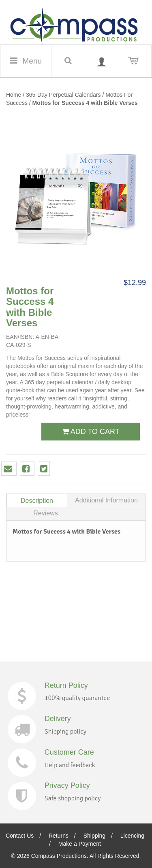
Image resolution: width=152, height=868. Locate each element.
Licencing (132, 836)
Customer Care (69, 752)
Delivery (58, 719)
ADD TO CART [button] (91, 432)
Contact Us (20, 836)
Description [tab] (37, 501)
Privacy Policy (67, 785)
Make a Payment (80, 844)
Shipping (95, 836)
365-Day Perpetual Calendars (64, 95)
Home (14, 95)
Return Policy (66, 685)
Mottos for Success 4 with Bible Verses (85, 103)
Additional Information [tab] (106, 500)
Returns (59, 836)
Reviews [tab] (45, 513)
